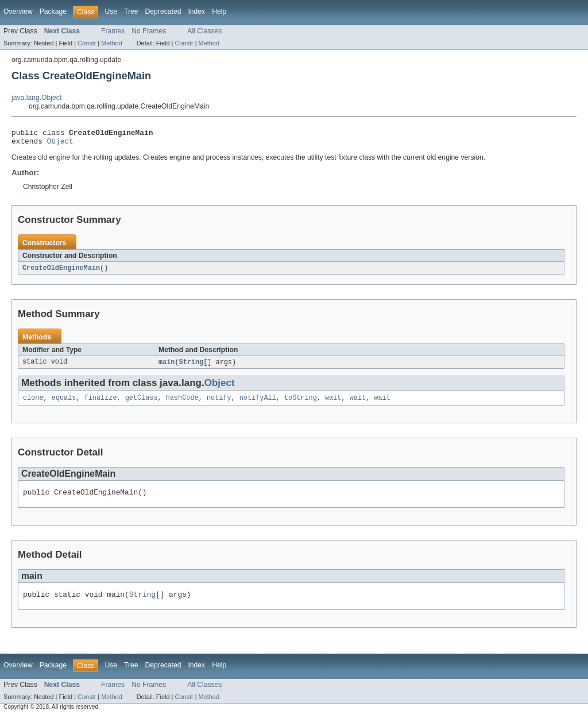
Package (53, 11)
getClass (142, 403)
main (167, 366)
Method (111, 43)
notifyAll (258, 403)
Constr (87, 43)
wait (333, 403)
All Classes (204, 31)
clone (33, 403)
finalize (101, 403)
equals (64, 403)
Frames (113, 31)
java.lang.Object (36, 98)
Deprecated (163, 11)
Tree (131, 11)
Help (219, 11)
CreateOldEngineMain (61, 272)
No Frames (149, 31)
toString (301, 403)
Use (111, 11)
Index (196, 11)
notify (219, 403)
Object (60, 144)
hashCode (182, 403)
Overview (18, 11)
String (192, 366)
